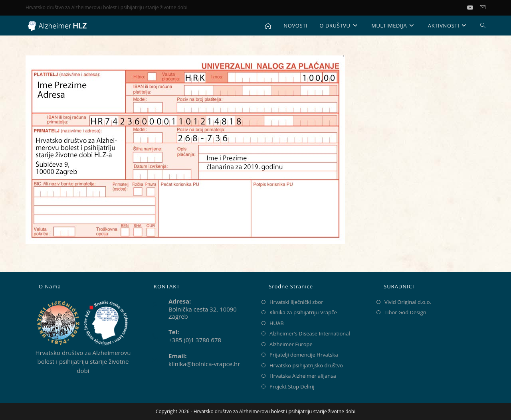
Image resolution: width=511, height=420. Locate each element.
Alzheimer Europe (291, 344)
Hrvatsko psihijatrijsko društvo (306, 365)
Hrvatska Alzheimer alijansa (303, 376)
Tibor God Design (405, 312)
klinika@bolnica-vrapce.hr (204, 364)
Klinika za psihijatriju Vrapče (303, 312)
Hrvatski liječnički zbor (296, 302)
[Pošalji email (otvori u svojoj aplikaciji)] (483, 8)
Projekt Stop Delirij (292, 386)
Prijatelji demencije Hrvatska (304, 355)
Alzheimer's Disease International (310, 333)
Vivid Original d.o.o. (408, 302)
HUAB (277, 323)
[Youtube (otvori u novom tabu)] (473, 8)
